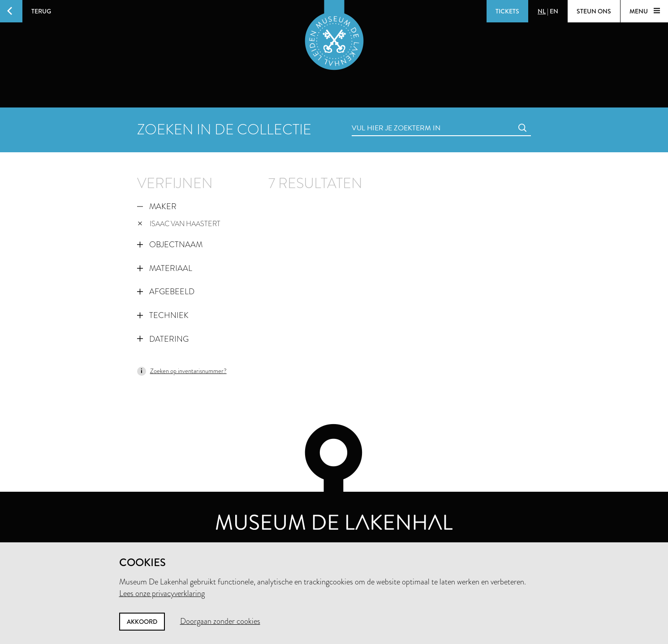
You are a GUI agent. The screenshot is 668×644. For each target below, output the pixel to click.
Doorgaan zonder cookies (220, 621)
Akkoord (142, 622)
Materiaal (165, 268)
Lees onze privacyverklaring (162, 593)
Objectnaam (170, 245)
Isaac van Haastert (179, 224)
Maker (157, 206)
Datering (163, 339)
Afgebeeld (166, 292)
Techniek (163, 315)
